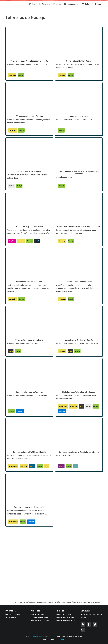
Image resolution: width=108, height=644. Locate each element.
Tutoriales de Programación (65, 620)
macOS (12, 186)
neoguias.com (38, 637)
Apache (61, 466)
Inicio (33, 4)
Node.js (21, 75)
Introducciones (71, 4)
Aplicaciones (63, 406)
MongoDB (12, 75)
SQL (47, 466)
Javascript (62, 75)
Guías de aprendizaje (38, 614)
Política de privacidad (13, 614)
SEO (76, 466)
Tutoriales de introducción (40, 620)
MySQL (32, 466)
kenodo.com (60, 640)
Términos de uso (11, 617)
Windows (20, 411)
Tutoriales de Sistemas (64, 614)
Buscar (97, 4)
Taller (86, 4)
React (37, 241)
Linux (11, 351)
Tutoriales (45, 4)
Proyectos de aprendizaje (39, 617)
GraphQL (12, 241)
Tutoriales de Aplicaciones (65, 617)
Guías (57, 4)
